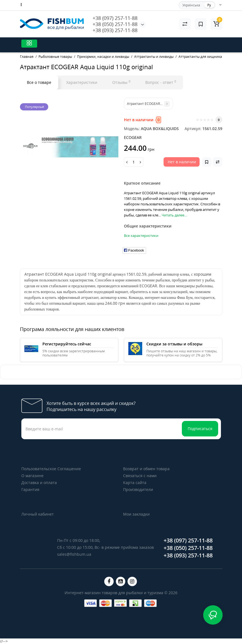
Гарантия (30, 489)
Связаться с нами (140, 476)
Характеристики (82, 82)
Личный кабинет (38, 514)
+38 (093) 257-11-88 (115, 30)
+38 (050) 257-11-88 (115, 24)
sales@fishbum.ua (74, 554)
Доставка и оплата (39, 483)
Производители (138, 489)
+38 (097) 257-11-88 (115, 18)
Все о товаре (39, 82)
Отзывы (121, 82)
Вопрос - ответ (161, 82)
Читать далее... (174, 215)
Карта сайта (135, 483)
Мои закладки (136, 514)
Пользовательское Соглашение (51, 469)
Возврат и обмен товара (146, 469)
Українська (191, 5)
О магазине (32, 476)
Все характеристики (141, 236)
